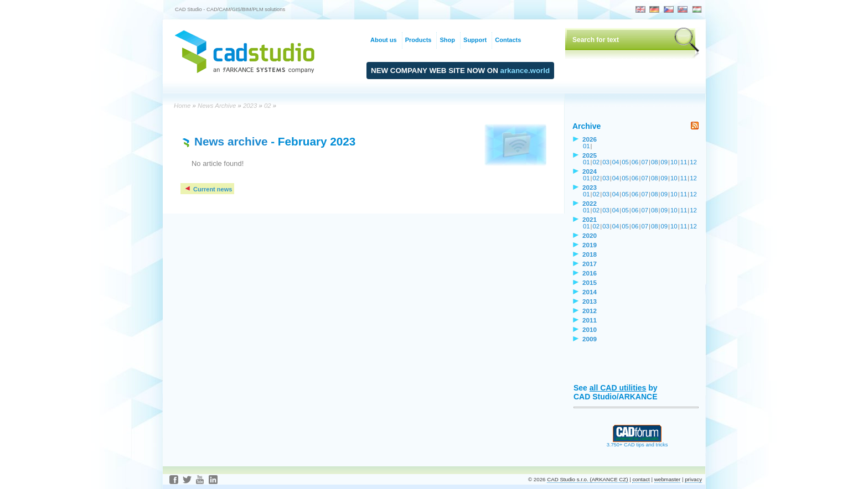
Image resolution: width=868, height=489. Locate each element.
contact (641, 479)
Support (475, 40)
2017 (590, 264)
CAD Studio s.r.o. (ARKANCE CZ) (587, 479)
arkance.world (525, 71)
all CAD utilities (618, 388)
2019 (590, 245)
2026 (590, 139)
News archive (231, 141)
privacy (693, 479)
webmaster (668, 479)
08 (655, 162)
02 (268, 106)
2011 (590, 320)
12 (693, 162)
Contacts (508, 40)
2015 (590, 282)
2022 (590, 203)
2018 (590, 254)
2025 (590, 155)
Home (182, 106)
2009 (590, 339)
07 (645, 162)
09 (665, 162)
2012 (590, 311)
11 (684, 162)
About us (384, 40)
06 (635, 162)
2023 (250, 106)
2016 (590, 273)
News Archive (217, 106)
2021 (590, 219)
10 (674, 162)
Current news (208, 189)
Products (418, 40)
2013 (590, 301)
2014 (590, 292)
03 (606, 162)
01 (587, 146)
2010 (590, 329)
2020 (590, 235)
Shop (447, 40)
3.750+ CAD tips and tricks (637, 443)
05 (625, 162)
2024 (590, 171)
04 (616, 162)
